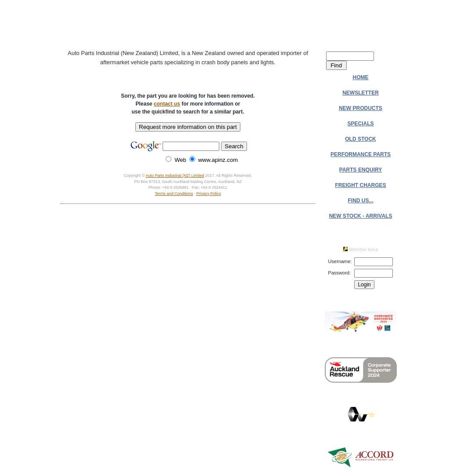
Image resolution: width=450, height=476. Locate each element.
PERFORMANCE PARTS (361, 154)
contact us (167, 104)
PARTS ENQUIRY (361, 170)
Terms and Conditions (174, 194)
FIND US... (361, 201)
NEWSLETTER (361, 93)
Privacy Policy (209, 194)
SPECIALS (361, 124)
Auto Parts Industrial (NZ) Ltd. (188, 24)
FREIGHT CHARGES (361, 185)
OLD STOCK (360, 139)
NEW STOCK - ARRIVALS (361, 216)
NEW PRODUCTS (361, 108)
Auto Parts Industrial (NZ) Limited (175, 176)
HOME (361, 77)
